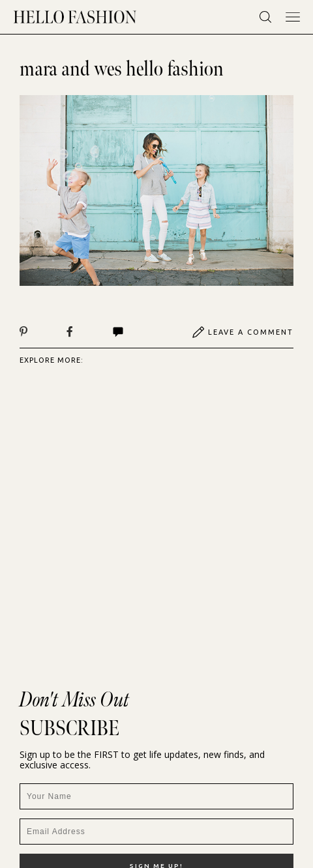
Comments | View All (118, 332)
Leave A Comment (243, 332)
